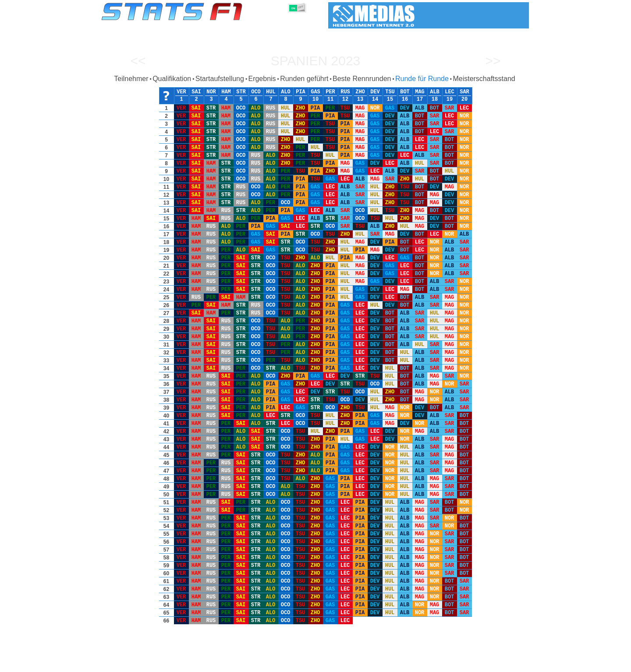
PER (330, 92)
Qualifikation (172, 79)
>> (493, 61)
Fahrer (224, 664)
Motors (292, 664)
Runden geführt (304, 79)
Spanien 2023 (316, 61)
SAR (464, 92)
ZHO (360, 92)
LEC (450, 92)
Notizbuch (412, 664)
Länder (341, 664)
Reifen (317, 664)
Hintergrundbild (473, 664)
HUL (271, 92)
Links (439, 664)
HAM (226, 92)
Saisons (159, 664)
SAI (196, 92)
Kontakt (510, 664)
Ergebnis (262, 79)
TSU (390, 92)
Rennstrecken (374, 664)
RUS (345, 92)
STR (241, 92)
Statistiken (128, 664)
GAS (315, 92)
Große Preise (193, 664)
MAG (420, 92)
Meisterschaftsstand (484, 79)
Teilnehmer (131, 79)
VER (181, 92)
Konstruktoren (258, 664)
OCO (256, 92)
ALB (435, 92)
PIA (301, 92)
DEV (375, 92)
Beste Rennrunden (362, 79)
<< (138, 61)
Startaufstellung (220, 79)
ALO (286, 92)
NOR (211, 92)
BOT (405, 92)
